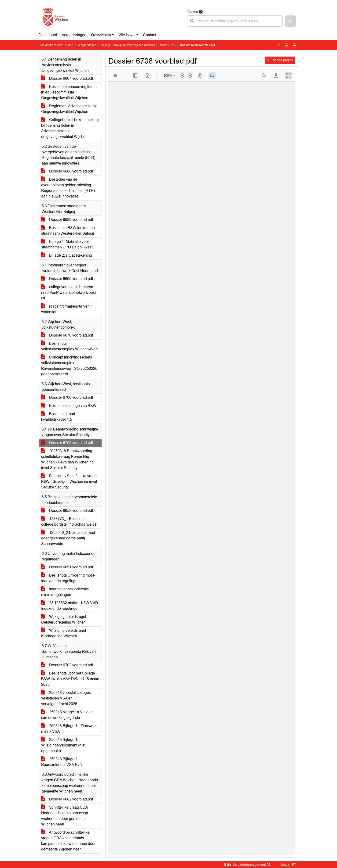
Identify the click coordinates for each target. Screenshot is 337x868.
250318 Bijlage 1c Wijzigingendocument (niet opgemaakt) (63, 745)
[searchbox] (235, 21)
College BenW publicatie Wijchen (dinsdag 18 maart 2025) (138, 45)
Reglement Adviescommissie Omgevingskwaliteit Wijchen (69, 109)
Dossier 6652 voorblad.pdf (67, 511)
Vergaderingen (74, 35)
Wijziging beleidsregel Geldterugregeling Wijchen (64, 619)
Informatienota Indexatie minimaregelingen (65, 592)
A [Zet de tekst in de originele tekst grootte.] (279, 45)
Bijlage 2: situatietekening (67, 255)
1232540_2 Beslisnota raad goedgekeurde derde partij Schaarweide (68, 538)
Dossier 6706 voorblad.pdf (67, 397)
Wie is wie (127, 35)
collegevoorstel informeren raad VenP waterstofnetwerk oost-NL (69, 292)
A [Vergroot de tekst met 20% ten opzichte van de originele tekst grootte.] (287, 45)
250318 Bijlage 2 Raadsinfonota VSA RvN (62, 762)
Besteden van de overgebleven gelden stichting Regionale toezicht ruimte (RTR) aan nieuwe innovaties (68, 188)
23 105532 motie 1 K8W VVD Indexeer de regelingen (70, 606)
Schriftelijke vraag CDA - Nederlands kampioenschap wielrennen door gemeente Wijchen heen (66, 816)
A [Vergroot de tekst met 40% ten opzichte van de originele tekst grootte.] (295, 45)
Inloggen (287, 864)
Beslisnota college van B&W (69, 406)
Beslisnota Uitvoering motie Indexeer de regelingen (68, 578)
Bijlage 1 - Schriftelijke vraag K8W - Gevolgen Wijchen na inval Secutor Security (69, 482)
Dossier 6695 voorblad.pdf (67, 279)
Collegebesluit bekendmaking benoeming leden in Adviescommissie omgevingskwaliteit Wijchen (70, 128)
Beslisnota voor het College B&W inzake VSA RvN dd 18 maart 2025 (70, 679)
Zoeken (192, 12)
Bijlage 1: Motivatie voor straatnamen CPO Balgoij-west (67, 244)
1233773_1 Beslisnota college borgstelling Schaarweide (69, 522)
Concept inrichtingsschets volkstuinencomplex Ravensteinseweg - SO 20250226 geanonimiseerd (69, 366)
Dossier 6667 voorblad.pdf (67, 78)
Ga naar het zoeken (1, 3)
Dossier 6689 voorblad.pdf (67, 220)
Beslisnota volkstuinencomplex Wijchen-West (70, 346)
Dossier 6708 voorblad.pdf (67, 443)
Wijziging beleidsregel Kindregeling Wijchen (64, 633)
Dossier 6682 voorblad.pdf (67, 799)
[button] (290, 21)
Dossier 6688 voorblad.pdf (67, 171)
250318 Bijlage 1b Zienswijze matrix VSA (70, 729)
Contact (149, 35)
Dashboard (48, 35)
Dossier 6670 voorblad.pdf (67, 335)
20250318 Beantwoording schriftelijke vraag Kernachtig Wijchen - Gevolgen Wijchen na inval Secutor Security (67, 459)
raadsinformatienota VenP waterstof (67, 309)
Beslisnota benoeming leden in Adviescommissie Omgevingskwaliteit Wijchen (69, 92)
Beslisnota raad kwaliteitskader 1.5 (58, 417)
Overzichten (101, 35)
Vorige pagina (280, 60)
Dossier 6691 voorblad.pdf (67, 567)
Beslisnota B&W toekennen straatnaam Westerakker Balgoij (68, 231)
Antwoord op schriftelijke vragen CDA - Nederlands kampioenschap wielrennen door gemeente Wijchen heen (68, 841)
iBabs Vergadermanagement (246, 864)
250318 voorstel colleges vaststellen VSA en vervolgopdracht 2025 (66, 698)
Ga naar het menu (1, 3)
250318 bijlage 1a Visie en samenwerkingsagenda (67, 715)
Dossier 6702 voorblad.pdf (67, 665)
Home (69, 45)
